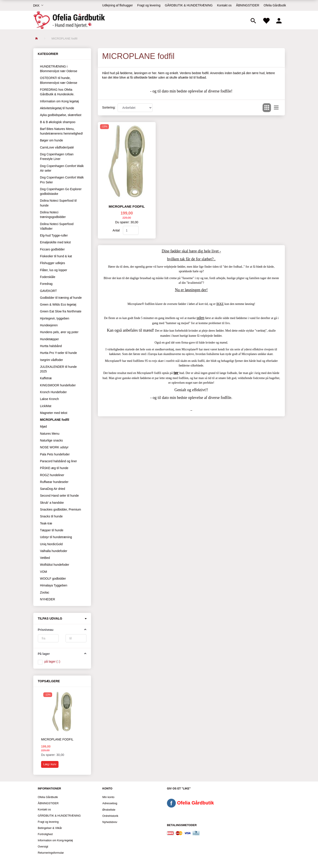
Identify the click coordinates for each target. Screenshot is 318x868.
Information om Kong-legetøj (55, 840)
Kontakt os (224, 5)
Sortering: (109, 107)
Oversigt (43, 847)
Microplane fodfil (57, 739)
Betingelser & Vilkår (50, 828)
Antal (117, 230)
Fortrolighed (45, 834)
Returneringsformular (51, 853)
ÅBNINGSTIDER (248, 5)
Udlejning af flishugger (118, 5)
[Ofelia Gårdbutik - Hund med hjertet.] (69, 20)
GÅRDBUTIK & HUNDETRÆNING (189, 5)
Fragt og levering (149, 5)
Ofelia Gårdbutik (275, 5)
